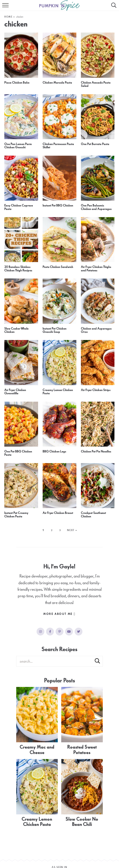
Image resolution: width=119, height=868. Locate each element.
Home (8, 17)
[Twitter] (79, 632)
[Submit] (97, 661)
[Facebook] (50, 632)
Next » (72, 530)
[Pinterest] (59, 632)
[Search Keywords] (59, 661)
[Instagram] (40, 632)
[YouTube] (69, 632)
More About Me (59, 614)
